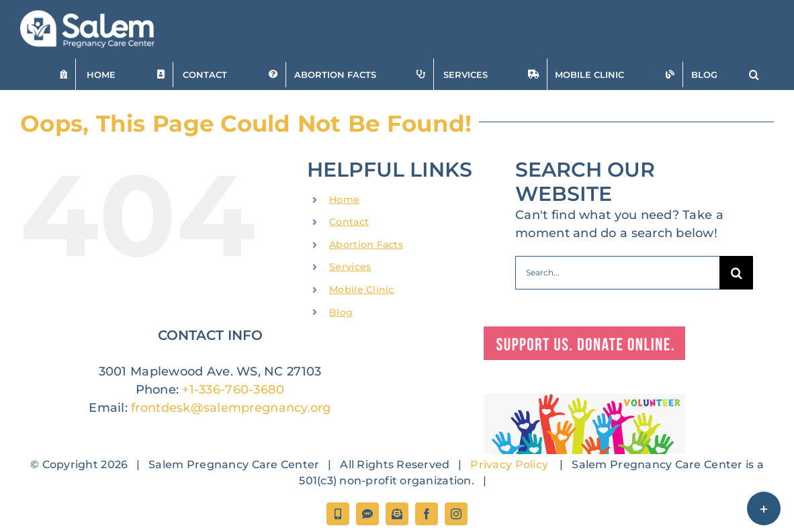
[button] (754, 74)
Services (350, 267)
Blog (341, 312)
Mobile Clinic (362, 290)
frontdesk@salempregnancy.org (231, 408)
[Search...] (617, 273)
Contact (349, 222)
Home (344, 199)
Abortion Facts (366, 245)
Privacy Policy (509, 464)
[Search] (736, 273)
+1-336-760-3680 (233, 390)
